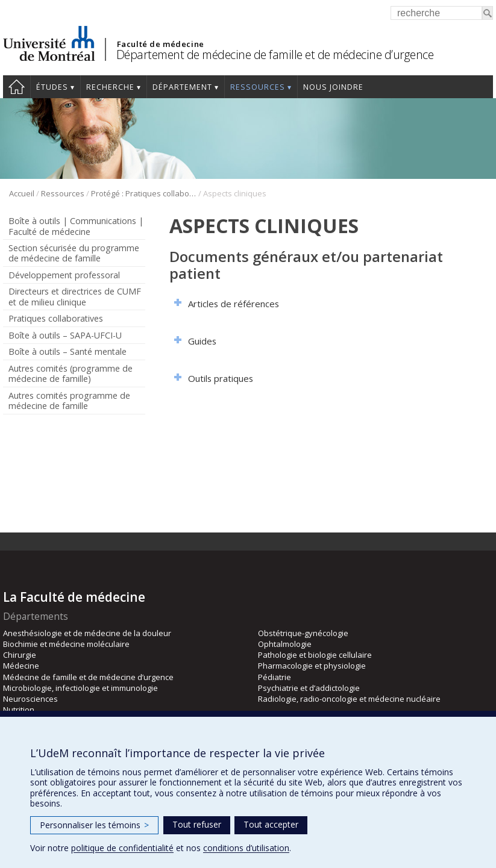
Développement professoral (64, 275)
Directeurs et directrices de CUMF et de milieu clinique (75, 296)
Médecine (21, 666)
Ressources (258, 87)
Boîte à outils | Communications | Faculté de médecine (76, 226)
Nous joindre (333, 87)
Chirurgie (20, 655)
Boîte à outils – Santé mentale (67, 351)
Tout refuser (197, 824)
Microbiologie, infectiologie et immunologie (80, 688)
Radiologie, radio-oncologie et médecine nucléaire (349, 699)
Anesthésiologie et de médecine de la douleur (87, 633)
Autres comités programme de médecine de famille (69, 401)
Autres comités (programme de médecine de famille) (71, 373)
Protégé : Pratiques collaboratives (144, 193)
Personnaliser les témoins (94, 825)
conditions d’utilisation (246, 848)
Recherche (110, 87)
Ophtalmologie (285, 644)
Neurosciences (30, 699)
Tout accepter (271, 824)
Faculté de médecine (161, 44)
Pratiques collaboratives (56, 318)
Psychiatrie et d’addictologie (309, 688)
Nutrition (19, 710)
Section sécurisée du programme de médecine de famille (74, 253)
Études (52, 87)
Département (182, 87)
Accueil (17, 87)
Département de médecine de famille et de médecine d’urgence (275, 55)
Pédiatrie (275, 677)
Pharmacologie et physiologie (312, 666)
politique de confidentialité (122, 848)
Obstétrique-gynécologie (303, 633)
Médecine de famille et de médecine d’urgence (88, 677)
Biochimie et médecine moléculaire (66, 644)
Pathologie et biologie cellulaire (315, 655)
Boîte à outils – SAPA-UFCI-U (65, 335)
